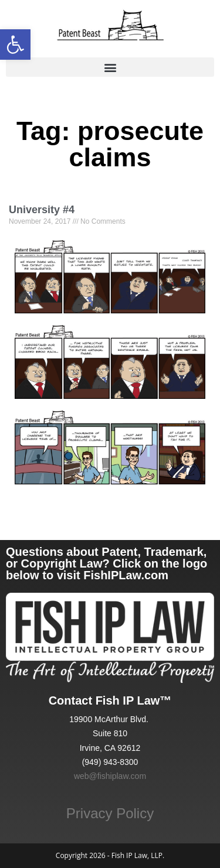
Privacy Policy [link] (110, 813)
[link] (15, 45)
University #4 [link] (42, 210)
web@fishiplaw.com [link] (110, 776)
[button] (110, 67)
